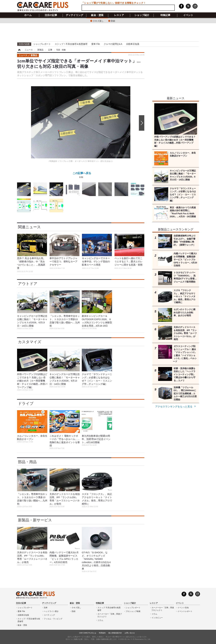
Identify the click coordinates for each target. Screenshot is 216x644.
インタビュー (157, 618)
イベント (188, 15)
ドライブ (26, 403)
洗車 (46, 608)
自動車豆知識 (133, 44)
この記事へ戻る (82, 176)
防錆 (113, 21)
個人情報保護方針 (115, 633)
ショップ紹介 (142, 15)
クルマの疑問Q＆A (113, 44)
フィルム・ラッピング (53, 619)
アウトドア (28, 284)
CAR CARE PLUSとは (88, 633)
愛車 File (96, 44)
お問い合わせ (130, 633)
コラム (100, 620)
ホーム (28, 15)
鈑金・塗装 (97, 15)
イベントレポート (185, 611)
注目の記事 (51, 15)
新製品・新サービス (35, 520)
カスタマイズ (30, 342)
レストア (119, 15)
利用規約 (102, 633)
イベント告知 (183, 608)
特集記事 (165, 15)
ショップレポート (42, 44)
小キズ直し (98, 21)
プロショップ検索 (133, 611)
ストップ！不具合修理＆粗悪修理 (71, 44)
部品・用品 (27, 462)
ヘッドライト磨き (51, 611)
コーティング (49, 615)
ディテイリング (74, 15)
